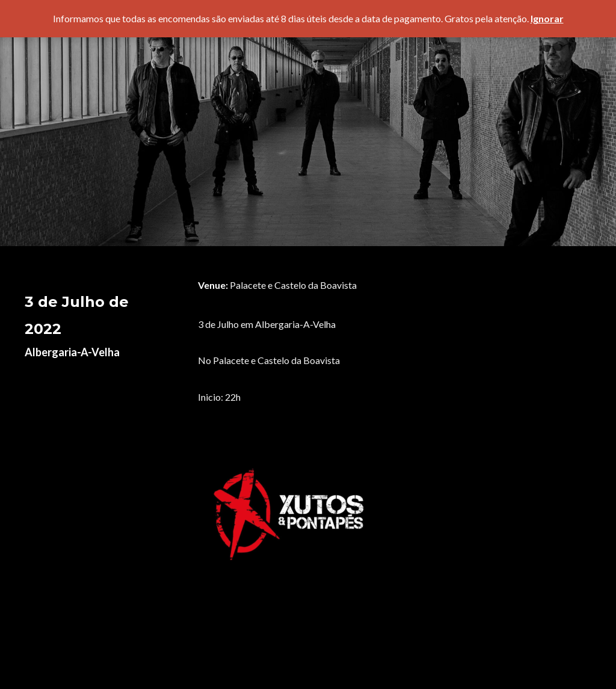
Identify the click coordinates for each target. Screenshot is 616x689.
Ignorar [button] (547, 18)
